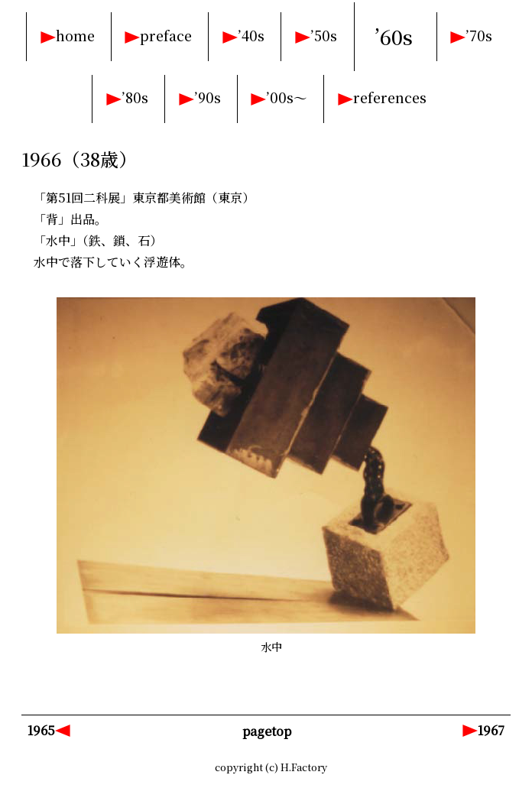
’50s (324, 36)
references (390, 97)
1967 (491, 730)
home (75, 36)
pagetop (267, 731)
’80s (135, 97)
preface (166, 36)
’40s (251, 36)
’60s (394, 37)
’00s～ (287, 97)
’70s (479, 36)
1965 (41, 730)
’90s (208, 97)
